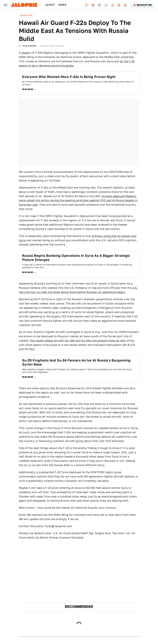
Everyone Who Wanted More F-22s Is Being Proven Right (69, 77)
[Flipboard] (100, 5)
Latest (50, 5)
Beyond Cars (26, 15)
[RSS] (125, 5)
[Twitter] (106, 5)
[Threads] (112, 5)
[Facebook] (87, 5)
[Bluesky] (93, 5)
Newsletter (143, 5)
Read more (28, 89)
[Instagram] (119, 5)
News (62, 5)
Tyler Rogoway (29, 46)
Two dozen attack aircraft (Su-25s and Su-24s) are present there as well (78, 341)
